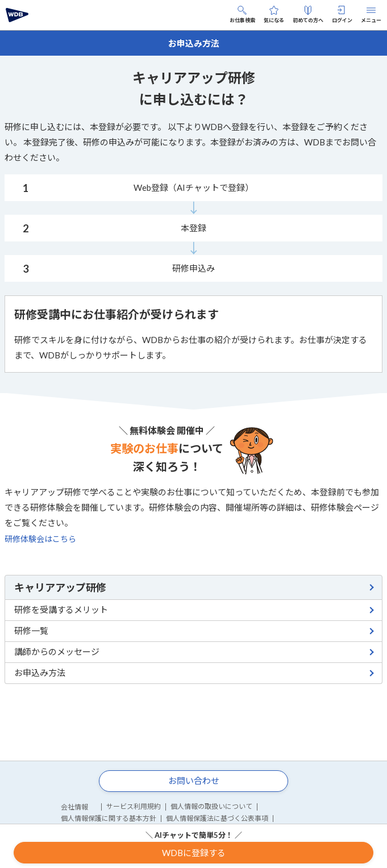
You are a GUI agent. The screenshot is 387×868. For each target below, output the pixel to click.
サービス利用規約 (134, 806)
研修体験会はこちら (40, 539)
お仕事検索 (242, 14)
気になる (274, 14)
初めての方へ (308, 14)
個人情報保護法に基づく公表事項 (217, 818)
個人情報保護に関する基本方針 (109, 818)
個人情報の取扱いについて (211, 806)
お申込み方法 (40, 673)
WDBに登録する (194, 853)
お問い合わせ (194, 781)
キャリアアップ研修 (60, 587)
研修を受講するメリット (61, 610)
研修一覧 (31, 631)
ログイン (342, 14)
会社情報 (74, 807)
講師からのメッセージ (57, 652)
